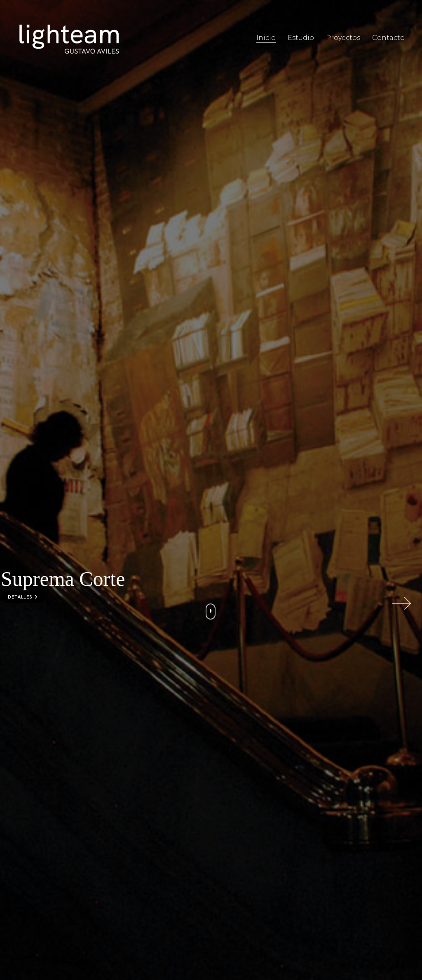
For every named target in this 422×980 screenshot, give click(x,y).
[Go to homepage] (69, 38)
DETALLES (22, 597)
